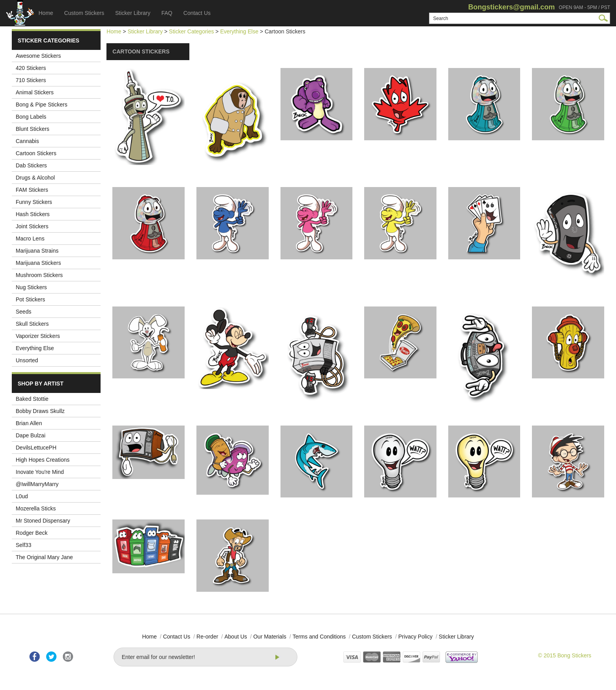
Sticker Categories (191, 31)
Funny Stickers (34, 202)
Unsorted (27, 360)
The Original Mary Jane (44, 557)
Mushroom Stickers (39, 275)
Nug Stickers (31, 287)
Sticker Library (133, 13)
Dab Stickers (31, 165)
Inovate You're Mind (40, 472)
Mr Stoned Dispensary (43, 521)
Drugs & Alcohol (35, 178)
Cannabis (27, 141)
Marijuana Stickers (38, 263)
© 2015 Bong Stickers (565, 655)
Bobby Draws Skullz (40, 411)
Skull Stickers (32, 324)
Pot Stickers (30, 299)
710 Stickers (31, 80)
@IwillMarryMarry (37, 484)
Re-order (207, 637)
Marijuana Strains (37, 251)
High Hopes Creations (43, 460)
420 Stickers (31, 68)
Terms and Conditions (319, 637)
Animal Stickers (35, 92)
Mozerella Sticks (36, 508)
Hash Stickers (33, 214)
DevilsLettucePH (36, 448)
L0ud (22, 496)
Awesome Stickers (38, 56)
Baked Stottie (32, 399)
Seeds (24, 312)
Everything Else (35, 348)
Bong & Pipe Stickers (42, 105)
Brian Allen (29, 423)
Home (46, 13)
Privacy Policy (415, 637)
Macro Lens (30, 239)
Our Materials (270, 637)
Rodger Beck (32, 533)
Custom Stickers (84, 13)
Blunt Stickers (33, 129)
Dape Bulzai (31, 435)
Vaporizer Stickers (38, 336)
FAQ (167, 13)
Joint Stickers (32, 226)
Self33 (24, 545)
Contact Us (197, 13)
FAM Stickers (32, 190)
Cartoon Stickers (36, 153)
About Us (236, 637)
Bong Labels (31, 117)
